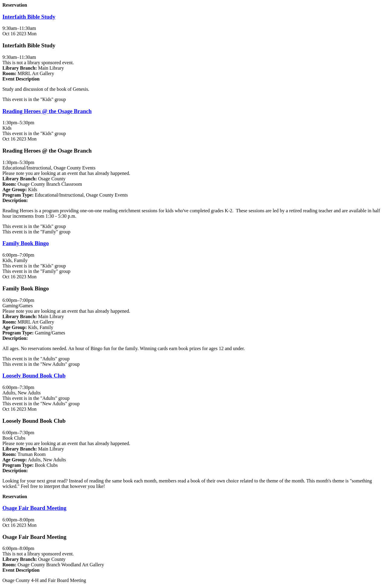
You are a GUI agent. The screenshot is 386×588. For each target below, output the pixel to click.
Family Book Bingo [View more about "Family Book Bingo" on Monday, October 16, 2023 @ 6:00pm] (26, 243)
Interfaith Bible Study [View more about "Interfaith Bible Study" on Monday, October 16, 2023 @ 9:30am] (29, 17)
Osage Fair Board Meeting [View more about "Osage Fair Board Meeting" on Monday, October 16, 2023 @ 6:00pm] (34, 508)
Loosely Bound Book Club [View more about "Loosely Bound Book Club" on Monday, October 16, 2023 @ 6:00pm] (34, 376)
